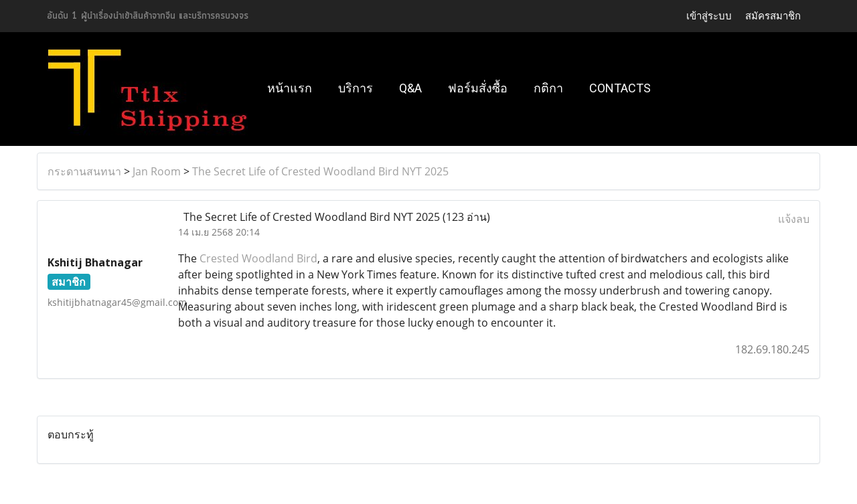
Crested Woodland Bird (258, 258)
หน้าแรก (290, 88)
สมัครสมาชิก (773, 16)
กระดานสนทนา (84, 171)
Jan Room (157, 171)
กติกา (548, 88)
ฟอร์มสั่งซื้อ (478, 88)
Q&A (410, 88)
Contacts (620, 88)
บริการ (356, 88)
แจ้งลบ (794, 219)
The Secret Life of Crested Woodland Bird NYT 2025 (320, 171)
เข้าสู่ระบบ (709, 16)
